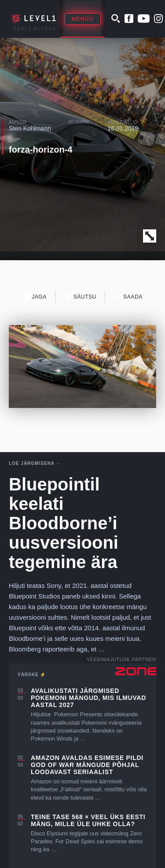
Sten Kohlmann (30, 128)
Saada (128, 297)
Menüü (83, 19)
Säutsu (80, 297)
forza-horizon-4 (40, 150)
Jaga (35, 297)
